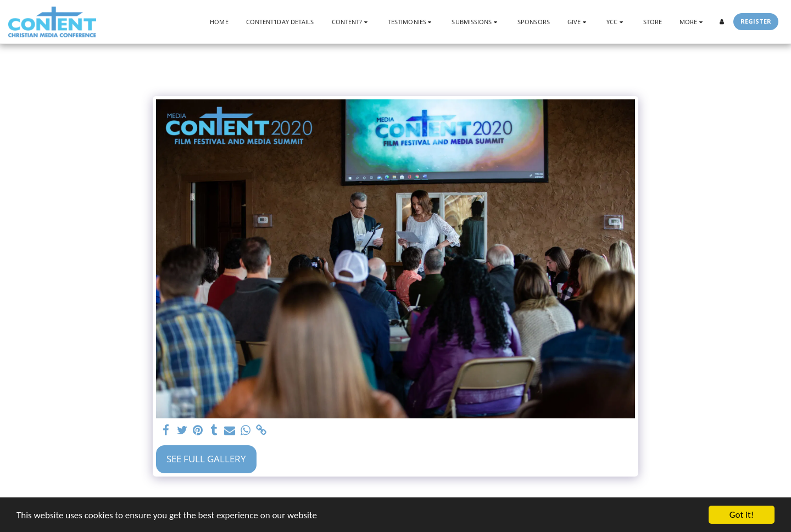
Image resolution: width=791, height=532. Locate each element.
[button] (351, 22)
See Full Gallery (206, 459)
